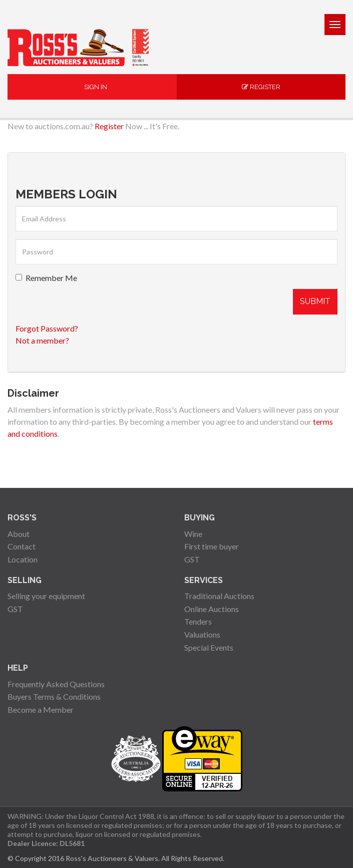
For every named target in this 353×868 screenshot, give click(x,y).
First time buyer (212, 546)
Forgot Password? (47, 328)
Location (23, 559)
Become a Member (41, 709)
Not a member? (42, 340)
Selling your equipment (46, 596)
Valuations (202, 634)
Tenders (198, 621)
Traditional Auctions (219, 596)
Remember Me (46, 278)
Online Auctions (212, 609)
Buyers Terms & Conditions (54, 696)
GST (192, 559)
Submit (315, 301)
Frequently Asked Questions (56, 684)
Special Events (209, 647)
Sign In (92, 87)
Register (261, 87)
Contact (22, 546)
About (19, 534)
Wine (193, 534)
